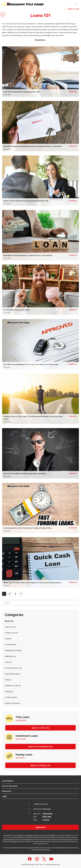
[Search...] (40, 603)
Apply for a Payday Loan (41, 765)
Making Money (10, 656)
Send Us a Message (40, 809)
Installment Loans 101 (13, 686)
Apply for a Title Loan (40, 728)
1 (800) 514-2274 (72, 9)
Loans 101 (8, 662)
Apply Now (41, 827)
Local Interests (11, 645)
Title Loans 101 (10, 627)
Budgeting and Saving (13, 650)
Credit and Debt (11, 697)
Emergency (9, 691)
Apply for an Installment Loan (41, 747)
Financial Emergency (13, 674)
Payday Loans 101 (11, 633)
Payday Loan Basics (12, 703)
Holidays (8, 680)
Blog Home (9, 621)
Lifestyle (8, 639)
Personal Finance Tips (13, 668)
